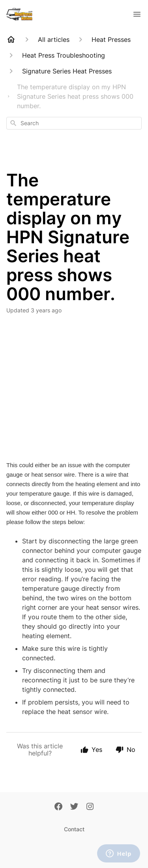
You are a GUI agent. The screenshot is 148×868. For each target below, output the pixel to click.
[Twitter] (74, 807)
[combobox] (74, 123)
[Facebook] (58, 807)
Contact (74, 829)
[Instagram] (90, 807)
